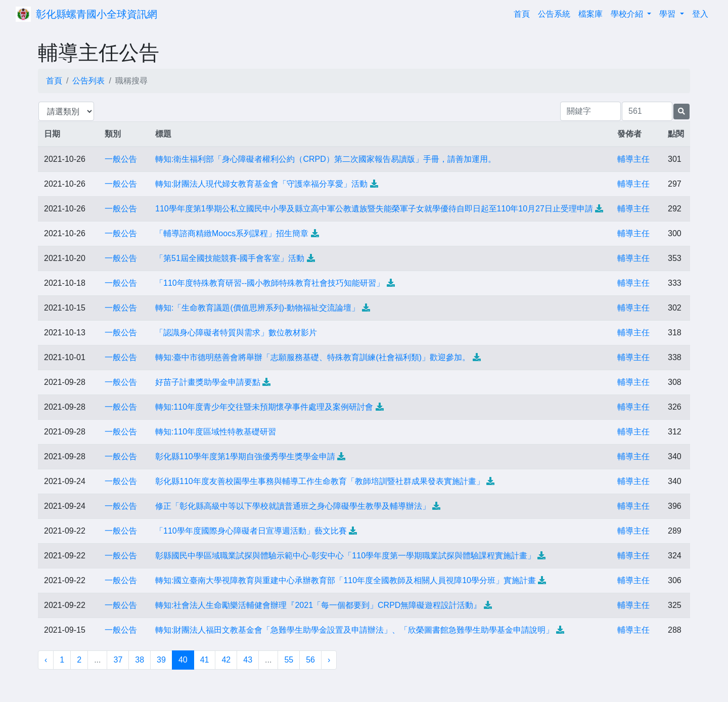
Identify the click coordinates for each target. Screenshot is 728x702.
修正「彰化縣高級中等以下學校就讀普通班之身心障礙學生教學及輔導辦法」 (293, 506)
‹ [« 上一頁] (46, 660)
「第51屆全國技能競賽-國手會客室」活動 (230, 258)
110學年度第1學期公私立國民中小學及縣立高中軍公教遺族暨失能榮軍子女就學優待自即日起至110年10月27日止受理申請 (374, 209)
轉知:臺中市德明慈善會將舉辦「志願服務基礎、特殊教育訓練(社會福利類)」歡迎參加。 (313, 357)
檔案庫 (590, 14)
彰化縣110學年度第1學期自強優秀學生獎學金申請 (245, 456)
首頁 (524, 13)
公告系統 (554, 14)
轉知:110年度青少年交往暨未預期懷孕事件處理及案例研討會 (264, 407)
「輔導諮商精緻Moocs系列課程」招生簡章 (232, 233)
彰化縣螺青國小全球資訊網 (97, 14)
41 (205, 660)
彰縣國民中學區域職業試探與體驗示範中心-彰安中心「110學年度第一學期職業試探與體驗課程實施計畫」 (345, 556)
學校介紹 (628, 14)
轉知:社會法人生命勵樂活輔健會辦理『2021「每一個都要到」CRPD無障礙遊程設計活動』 (318, 605)
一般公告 (121, 159)
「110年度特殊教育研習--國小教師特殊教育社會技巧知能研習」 (270, 283)
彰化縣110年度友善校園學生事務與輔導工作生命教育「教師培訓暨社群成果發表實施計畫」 (320, 481)
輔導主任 (633, 159)
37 (118, 660)
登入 (700, 14)
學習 (668, 14)
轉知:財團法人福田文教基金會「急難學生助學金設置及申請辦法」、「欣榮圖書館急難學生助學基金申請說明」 (354, 630)
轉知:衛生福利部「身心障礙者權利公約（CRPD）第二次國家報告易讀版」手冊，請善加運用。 (326, 159)
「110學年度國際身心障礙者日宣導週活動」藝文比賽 (251, 531)
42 (226, 660)
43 (248, 660)
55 (289, 660)
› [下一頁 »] (329, 660)
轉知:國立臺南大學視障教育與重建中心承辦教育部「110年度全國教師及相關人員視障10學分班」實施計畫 (346, 580)
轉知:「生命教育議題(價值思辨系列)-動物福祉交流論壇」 (257, 308)
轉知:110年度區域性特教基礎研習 (216, 432)
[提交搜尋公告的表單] (681, 112)
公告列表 (88, 81)
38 (140, 660)
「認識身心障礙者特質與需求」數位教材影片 (236, 333)
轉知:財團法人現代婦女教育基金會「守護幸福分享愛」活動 (261, 184)
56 (310, 660)
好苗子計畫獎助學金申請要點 (208, 382)
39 (161, 660)
